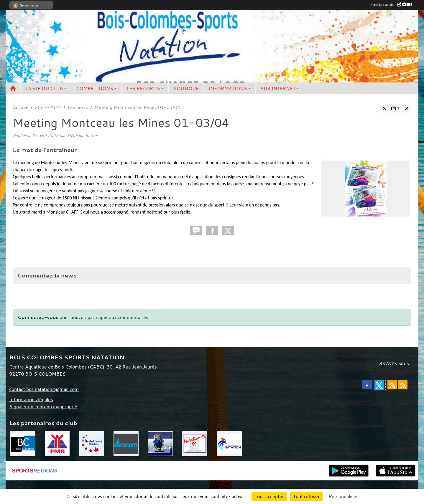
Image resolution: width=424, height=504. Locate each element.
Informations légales (31, 399)
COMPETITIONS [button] (95, 88)
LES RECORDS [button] (143, 88)
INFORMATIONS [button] (228, 88)
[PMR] (57, 443)
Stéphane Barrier (82, 135)
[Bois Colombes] (23, 443)
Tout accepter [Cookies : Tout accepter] (269, 496)
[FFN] (229, 443)
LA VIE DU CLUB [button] (44, 88)
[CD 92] (195, 443)
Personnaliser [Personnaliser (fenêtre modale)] (343, 496)
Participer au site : (391, 5)
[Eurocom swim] (126, 443)
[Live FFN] (161, 443)
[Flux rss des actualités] (392, 385)
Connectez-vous (38, 317)
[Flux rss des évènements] (403, 385)
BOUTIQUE (186, 88)
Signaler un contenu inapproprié (43, 406)
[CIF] (92, 443)
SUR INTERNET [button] (278, 88)
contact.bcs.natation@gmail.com (44, 389)
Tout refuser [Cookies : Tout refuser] (306, 496)
